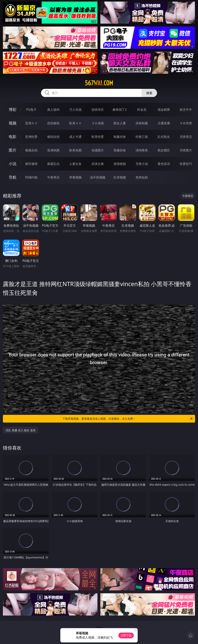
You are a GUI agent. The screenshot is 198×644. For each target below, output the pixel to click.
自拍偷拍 (53, 123)
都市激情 (31, 164)
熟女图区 (164, 150)
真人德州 (53, 110)
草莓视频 (75, 177)
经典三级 (142, 137)
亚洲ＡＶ (31, 123)
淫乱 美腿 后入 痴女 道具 (21, 430)
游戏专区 (98, 110)
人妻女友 (75, 164)
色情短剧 (142, 177)
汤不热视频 (98, 177)
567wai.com (99, 83)
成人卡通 (75, 137)
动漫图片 (98, 150)
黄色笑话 (164, 164)
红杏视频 (120, 177)
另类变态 (186, 137)
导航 (13, 177)
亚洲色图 (53, 150)
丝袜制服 (142, 123)
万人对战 (75, 110)
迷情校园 (120, 164)
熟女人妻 (120, 123)
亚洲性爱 (31, 137)
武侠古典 (98, 164)
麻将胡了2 (120, 110)
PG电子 (31, 110)
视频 (13, 123)
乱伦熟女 (164, 137)
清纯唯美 (142, 150)
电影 (13, 137)
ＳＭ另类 (186, 123)
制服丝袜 (120, 137)
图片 (13, 150)
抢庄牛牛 (186, 110)
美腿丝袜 (120, 150)
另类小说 (142, 164)
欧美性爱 (98, 137)
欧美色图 (75, 150)
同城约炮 (31, 177)
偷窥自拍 (31, 150)
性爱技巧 (186, 164)
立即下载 (126, 635)
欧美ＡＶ (75, 123)
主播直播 (164, 123)
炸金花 (142, 110)
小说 (13, 164)
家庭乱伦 (53, 164)
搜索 (149, 93)
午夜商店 (53, 177)
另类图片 (186, 150)
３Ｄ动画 (98, 123)
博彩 (13, 109)
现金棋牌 (164, 110)
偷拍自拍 (53, 137)
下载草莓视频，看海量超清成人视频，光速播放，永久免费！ (128, 419)
